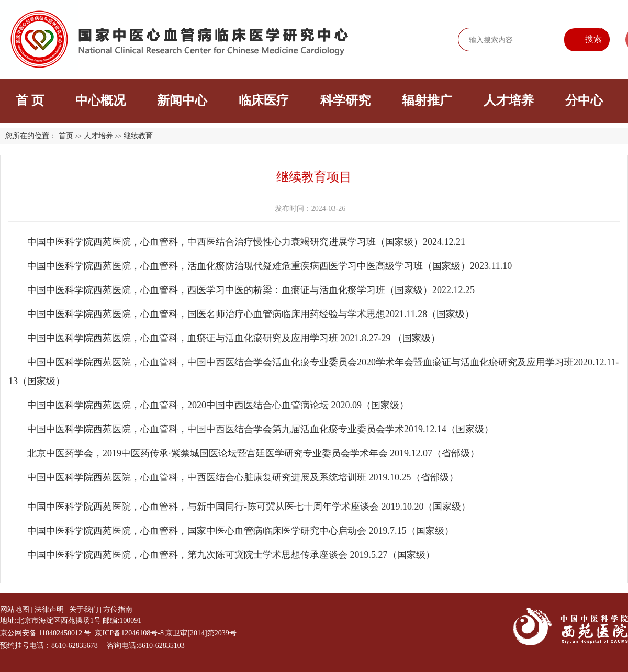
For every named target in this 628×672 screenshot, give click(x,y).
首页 (66, 136)
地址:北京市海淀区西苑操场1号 (51, 620)
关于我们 (84, 609)
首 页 (30, 100)
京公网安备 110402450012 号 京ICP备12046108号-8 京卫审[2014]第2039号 (118, 633)
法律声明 (49, 609)
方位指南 (118, 609)
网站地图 (15, 609)
